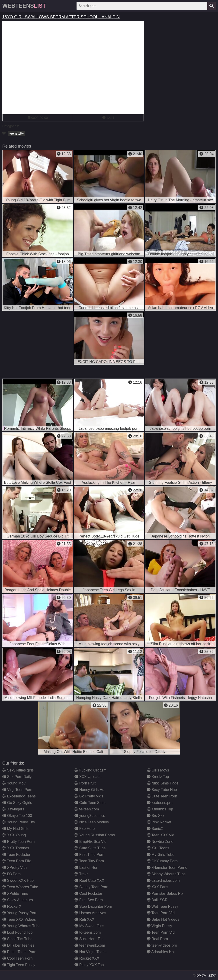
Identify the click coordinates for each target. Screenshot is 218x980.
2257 (212, 975)
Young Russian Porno (95, 835)
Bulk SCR (157, 900)
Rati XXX (84, 919)
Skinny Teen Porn (91, 887)
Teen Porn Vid (161, 913)
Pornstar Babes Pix (165, 893)
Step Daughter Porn (93, 906)
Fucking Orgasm (90, 770)
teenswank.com (90, 945)
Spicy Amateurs (18, 900)
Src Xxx (156, 816)
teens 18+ (16, 133)
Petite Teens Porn (19, 952)
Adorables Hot (161, 952)
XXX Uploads (88, 777)
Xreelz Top (158, 777)
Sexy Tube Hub (162, 790)
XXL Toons (158, 848)
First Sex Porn (89, 900)
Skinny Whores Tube (166, 874)
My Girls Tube (161, 855)
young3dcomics (90, 816)
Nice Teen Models (91, 822)
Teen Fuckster (16, 855)
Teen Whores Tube (20, 887)
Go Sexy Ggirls (17, 803)
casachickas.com (163, 880)
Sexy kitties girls (18, 770)
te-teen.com (87, 809)
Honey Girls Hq (89, 790)
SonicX (155, 829)
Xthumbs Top (160, 809)
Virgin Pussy (159, 926)
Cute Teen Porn (162, 796)
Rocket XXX (87, 958)
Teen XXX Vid (161, 835)
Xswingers (13, 809)
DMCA (201, 975)
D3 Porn (11, 874)
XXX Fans (157, 887)
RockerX (12, 906)
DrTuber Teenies (18, 945)
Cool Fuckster (88, 893)
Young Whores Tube (21, 926)
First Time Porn (89, 855)
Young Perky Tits (19, 822)
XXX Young (14, 835)
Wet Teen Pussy (162, 906)
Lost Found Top (17, 932)
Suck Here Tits (89, 939)
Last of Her (86, 868)
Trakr (81, 874)
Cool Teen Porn (17, 958)
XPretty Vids (15, 868)
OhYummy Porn (162, 861)
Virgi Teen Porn (17, 790)
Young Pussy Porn (20, 913)
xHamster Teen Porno (167, 868)
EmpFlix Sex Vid (90, 842)
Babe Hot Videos (163, 919)
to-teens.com (88, 932)
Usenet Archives (90, 913)
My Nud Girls (15, 829)
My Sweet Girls (89, 926)
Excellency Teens (19, 796)
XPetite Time (15, 893)
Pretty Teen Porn (18, 842)
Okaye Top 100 (17, 816)
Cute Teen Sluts (90, 803)
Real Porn (157, 939)
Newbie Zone (160, 842)
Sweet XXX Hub (18, 880)
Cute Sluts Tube (90, 848)
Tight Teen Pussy (19, 965)
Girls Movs (158, 770)
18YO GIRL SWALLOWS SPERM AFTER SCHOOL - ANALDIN (61, 17)
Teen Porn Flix (16, 861)
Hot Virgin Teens (90, 952)
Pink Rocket (159, 822)
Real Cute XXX (89, 880)
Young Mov (14, 783)
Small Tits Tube (17, 939)
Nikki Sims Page (163, 783)
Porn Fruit (85, 783)
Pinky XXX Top (89, 965)
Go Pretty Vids (89, 796)
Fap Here (85, 829)
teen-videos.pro (162, 945)
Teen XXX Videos (19, 919)
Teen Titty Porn (89, 861)
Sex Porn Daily (17, 777)
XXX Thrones (16, 848)
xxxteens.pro (160, 803)
